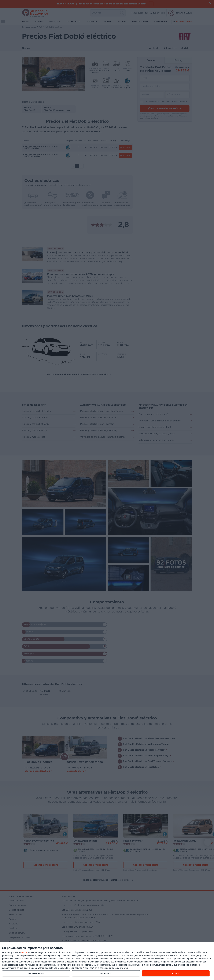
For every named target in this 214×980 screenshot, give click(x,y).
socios (24, 952)
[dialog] (107, 961)
